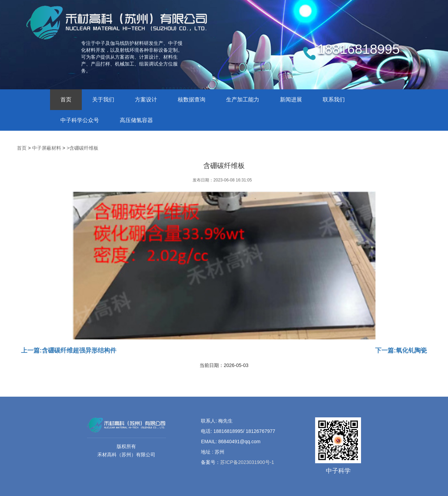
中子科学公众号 (80, 120)
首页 (66, 100)
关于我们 (103, 100)
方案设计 (146, 100)
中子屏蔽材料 (47, 148)
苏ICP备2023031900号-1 (247, 462)
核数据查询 (192, 100)
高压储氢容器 (136, 120)
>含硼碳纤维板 (82, 148)
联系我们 (334, 100)
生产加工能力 (243, 100)
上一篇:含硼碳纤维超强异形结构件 (69, 350)
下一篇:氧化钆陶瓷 (401, 350)
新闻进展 (291, 100)
